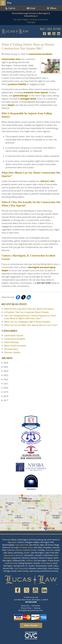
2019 (5, 392)
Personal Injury (11, 349)
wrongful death (28, 99)
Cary (17, 545)
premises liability (17, 84)
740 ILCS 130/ (47, 181)
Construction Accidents (40, 54)
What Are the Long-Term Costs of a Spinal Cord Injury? (29, 309)
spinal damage (20, 96)
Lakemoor (19, 555)
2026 (5, 363)
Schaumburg (46, 563)
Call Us (10, 8)
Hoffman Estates (30, 550)
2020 (5, 388)
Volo (16, 568)
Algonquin (12, 542)
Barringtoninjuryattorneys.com (31, 610)
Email (31, 8)
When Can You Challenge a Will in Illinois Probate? (27, 322)
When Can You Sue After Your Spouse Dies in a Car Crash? (31, 325)
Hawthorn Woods (14, 550)
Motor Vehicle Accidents (15, 346)
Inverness (50, 550)
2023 (5, 375)
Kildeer (27, 553)
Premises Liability (12, 352)
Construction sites (11, 59)
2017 (5, 400)
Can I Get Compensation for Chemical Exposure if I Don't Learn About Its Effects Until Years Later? (30, 317)
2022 (5, 379)
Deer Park (24, 545)
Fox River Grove (26, 547)
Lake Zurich (9, 555)
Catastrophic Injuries (14, 335)
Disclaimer (36, 606)
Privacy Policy (26, 608)
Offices (52, 8)
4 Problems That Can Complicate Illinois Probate (26, 312)
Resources (25, 606)
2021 (5, 384)
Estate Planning (11, 342)
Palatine (29, 560)
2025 (5, 367)
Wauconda (23, 568)
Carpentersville (11, 563)
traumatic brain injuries (36, 92)
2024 (5, 371)
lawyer (11, 105)
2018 (5, 396)
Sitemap (37, 608)
